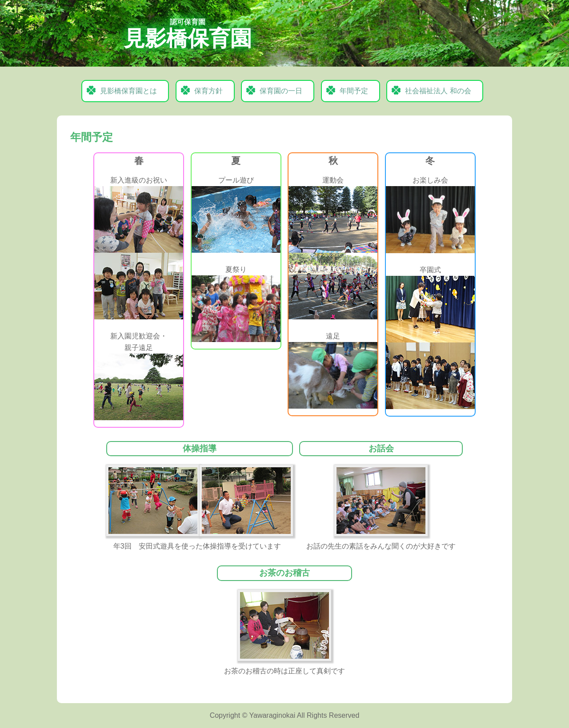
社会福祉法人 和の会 (438, 91)
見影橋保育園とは (128, 91)
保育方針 (208, 91)
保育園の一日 (281, 91)
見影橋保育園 (188, 34)
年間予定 (354, 91)
